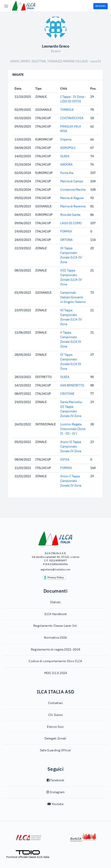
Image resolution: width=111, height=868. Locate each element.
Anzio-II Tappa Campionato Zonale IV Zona (71, 447)
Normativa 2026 (55, 638)
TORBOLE (67, 110)
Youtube (55, 804)
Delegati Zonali (55, 739)
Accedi (101, 6)
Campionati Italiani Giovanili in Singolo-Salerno (73, 297)
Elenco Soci (55, 727)
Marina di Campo (72, 181)
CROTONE (67, 394)
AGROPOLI (68, 148)
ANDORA (66, 165)
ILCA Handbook (56, 614)
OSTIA (65, 460)
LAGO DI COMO (71, 223)
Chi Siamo (56, 715)
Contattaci (56, 703)
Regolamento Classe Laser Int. (55, 626)
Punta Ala (67, 173)
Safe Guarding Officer (55, 750)
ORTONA (66, 240)
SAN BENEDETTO (72, 385)
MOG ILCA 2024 (56, 673)
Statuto (55, 602)
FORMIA (66, 232)
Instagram (55, 792)
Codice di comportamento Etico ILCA (55, 661)
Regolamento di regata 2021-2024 (55, 650)
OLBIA (65, 156)
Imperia (66, 140)
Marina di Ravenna (73, 206)
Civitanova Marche (73, 190)
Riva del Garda (70, 215)
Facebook (55, 780)
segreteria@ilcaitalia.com (56, 570)
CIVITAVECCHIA (72, 118)
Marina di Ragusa (72, 198)
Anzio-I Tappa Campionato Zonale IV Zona (71, 481)
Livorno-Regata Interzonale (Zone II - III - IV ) (73, 429)
